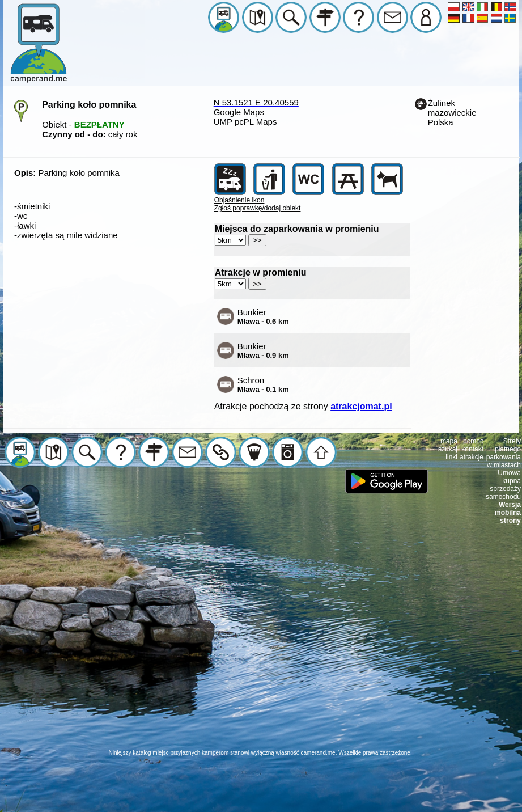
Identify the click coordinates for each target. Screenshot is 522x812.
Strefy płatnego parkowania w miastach (504, 453)
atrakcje (472, 457)
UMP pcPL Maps (245, 122)
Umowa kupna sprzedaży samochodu (503, 485)
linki (451, 457)
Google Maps (239, 112)
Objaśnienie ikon (239, 200)
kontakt (472, 449)
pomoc (473, 441)
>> (257, 240)
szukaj (448, 449)
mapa (449, 441)
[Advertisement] (259, 643)
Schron (263, 384)
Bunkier (263, 316)
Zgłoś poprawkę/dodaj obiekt (258, 208)
